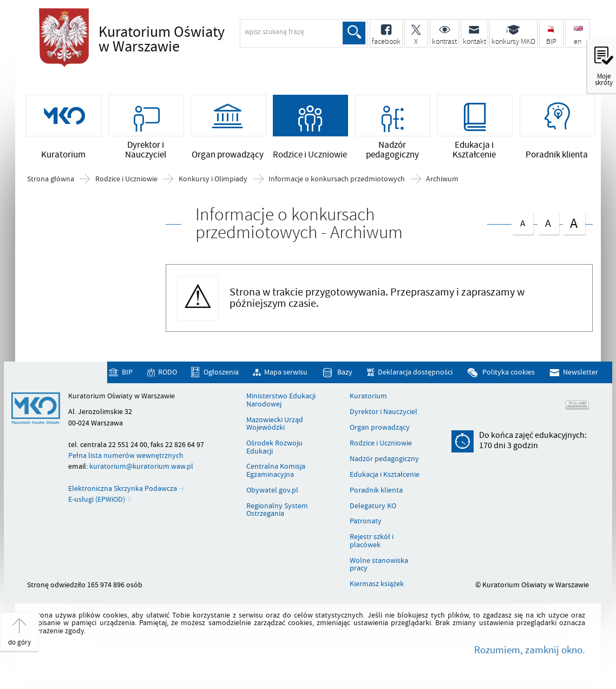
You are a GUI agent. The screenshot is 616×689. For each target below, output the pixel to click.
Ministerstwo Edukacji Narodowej (281, 400)
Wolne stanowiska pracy (379, 565)
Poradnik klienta (376, 490)
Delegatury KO (373, 506)
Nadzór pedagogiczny (384, 459)
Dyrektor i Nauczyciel (384, 412)
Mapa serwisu (286, 372)
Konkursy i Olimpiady (213, 179)
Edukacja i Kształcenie (385, 475)
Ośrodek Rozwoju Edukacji (274, 447)
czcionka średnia (548, 222)
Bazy (345, 372)
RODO (168, 372)
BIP (127, 372)
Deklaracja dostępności (415, 372)
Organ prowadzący (380, 428)
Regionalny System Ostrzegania (277, 510)
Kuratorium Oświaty (193, 40)
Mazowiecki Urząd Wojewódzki (275, 424)
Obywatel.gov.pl (272, 490)
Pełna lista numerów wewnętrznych (126, 455)
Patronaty (366, 521)
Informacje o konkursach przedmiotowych (337, 179)
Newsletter (581, 372)
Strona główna (51, 179)
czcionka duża (574, 223)
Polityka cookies (509, 372)
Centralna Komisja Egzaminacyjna (276, 471)
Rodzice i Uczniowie (126, 179)
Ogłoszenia (221, 372)
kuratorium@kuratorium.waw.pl (141, 466)
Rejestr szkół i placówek (372, 541)
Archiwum (442, 179)
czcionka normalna (522, 221)
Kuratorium (368, 396)
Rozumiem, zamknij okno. (530, 650)
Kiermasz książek (377, 584)
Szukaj (354, 33)
